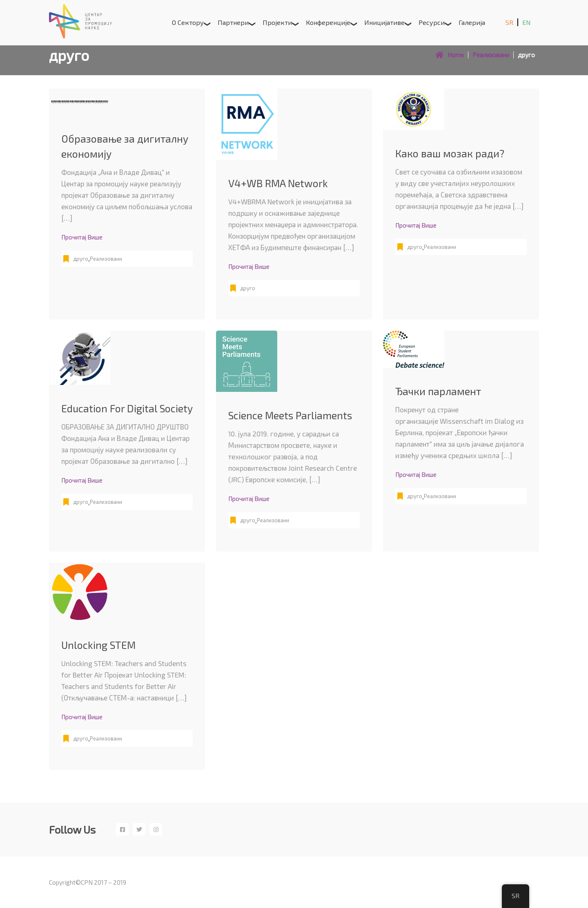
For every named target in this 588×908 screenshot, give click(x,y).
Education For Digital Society (127, 408)
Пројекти (277, 22)
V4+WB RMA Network (278, 183)
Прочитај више (82, 237)
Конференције (328, 22)
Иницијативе (384, 22)
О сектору (188, 22)
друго (81, 259)
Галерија (472, 22)
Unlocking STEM (98, 645)
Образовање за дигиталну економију (125, 146)
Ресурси (432, 22)
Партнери (233, 22)
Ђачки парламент (438, 391)
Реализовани (106, 259)
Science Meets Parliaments (290, 415)
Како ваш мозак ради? (450, 153)
